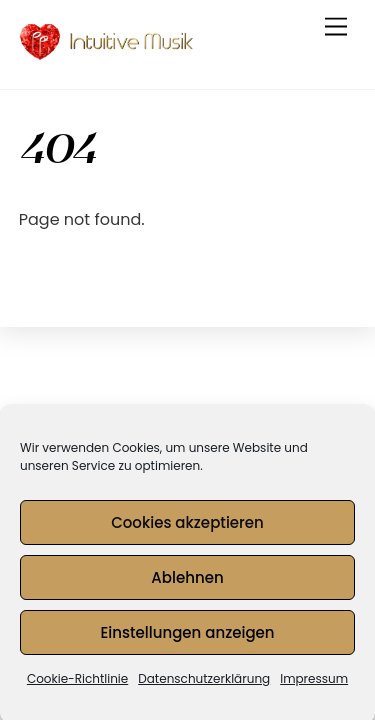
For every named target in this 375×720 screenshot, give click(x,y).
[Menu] (336, 27)
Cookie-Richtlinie (77, 683)
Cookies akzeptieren (187, 527)
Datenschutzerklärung (204, 683)
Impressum (314, 683)
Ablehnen (187, 582)
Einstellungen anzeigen (187, 637)
